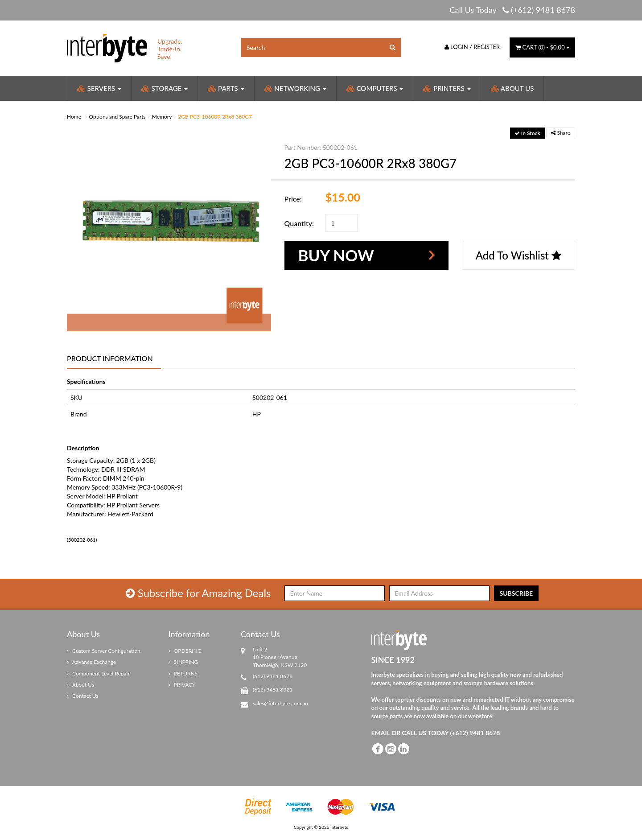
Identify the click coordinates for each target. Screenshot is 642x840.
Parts (226, 88)
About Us (512, 88)
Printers (447, 88)
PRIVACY (182, 685)
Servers (99, 88)
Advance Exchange (91, 662)
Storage (165, 88)
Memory (162, 117)
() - (542, 47)
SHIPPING (183, 662)
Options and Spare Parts (117, 117)
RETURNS (183, 673)
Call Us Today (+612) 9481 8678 (512, 10)
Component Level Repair (98, 673)
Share (561, 133)
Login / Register (472, 47)
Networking (295, 88)
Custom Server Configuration (104, 651)
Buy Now (336, 255)
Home (74, 117)
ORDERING (185, 651)
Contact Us (83, 696)
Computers (375, 88)
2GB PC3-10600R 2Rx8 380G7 (215, 117)
